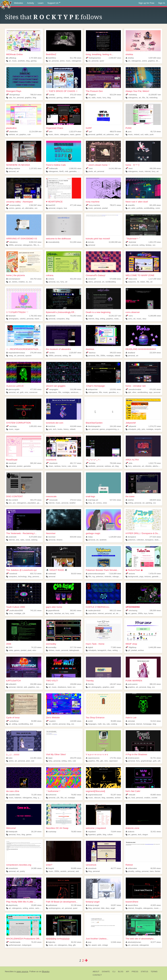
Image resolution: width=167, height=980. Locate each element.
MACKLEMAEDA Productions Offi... (24, 939)
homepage (147, 724)
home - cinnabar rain (136, 386)
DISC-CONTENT (15, 496)
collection (140, 540)
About (96, 972)
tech (55, 429)
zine (17, 540)
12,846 (116, 942)
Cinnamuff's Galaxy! (96, 275)
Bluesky (46, 971)
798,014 (36, 95)
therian (158, 871)
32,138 (76, 905)
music (14, 61)
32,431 (156, 832)
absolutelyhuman (133, 942)
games (78, 134)
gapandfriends (53, 610)
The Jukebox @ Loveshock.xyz (21, 570)
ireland (137, 134)
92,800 (36, 721)
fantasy (148, 245)
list (89, 945)
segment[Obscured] (95, 791)
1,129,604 (115, 537)
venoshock (91, 865)
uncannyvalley (13, 205)
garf (89, 132)
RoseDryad (12, 460)
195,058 (155, 610)
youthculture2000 (15, 610)
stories (15, 282)
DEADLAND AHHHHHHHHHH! (141, 349)
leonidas (91, 463)
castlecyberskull (93, 610)
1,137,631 (35, 168)
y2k (24, 613)
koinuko (90, 242)
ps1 (10, 503)
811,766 (76, 58)
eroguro (60, 208)
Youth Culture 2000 (16, 607)
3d (147, 98)
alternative (29, 208)
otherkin (148, 466)
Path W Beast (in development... (62, 902)
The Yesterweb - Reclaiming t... (21, 533)
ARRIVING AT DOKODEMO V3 (22, 239)
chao (109, 650)
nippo (49, 758)
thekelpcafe (12, 832)
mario (72, 134)
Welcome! (11, 828)
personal (55, 61)
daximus (91, 353)
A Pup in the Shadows (136, 754)
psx (14, 503)
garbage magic (93, 533)
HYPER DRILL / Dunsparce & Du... (143, 533)
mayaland (91, 832)
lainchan (58, 613)
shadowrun (62, 687)
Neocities (9, 971)
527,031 (115, 500)
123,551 (115, 389)
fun (14, 98)
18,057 (116, 905)
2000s (11, 245)
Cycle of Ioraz (13, 718)
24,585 (36, 868)
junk (50, 429)
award (94, 945)
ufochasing (132, 610)
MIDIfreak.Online (14, 54)
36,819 (76, 574)
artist (133, 208)
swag (11, 356)
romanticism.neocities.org (19, 865)
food (133, 798)
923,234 (115, 95)
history (66, 429)
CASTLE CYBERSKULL (98, 607)
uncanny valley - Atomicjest (19, 202)
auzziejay (11, 426)
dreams (60, 540)
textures (130, 574)
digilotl (89, 647)
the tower (130, 496)
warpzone (132, 282)
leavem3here (132, 902)
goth (22, 392)
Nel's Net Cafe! (133, 791)
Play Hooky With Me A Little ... (21, 902)
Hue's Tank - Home (95, 644)
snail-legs (90, 496)
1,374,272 (155, 426)
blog (28, 61)
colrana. (50, 275)
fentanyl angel (93, 902)
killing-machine (13, 168)
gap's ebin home (54, 607)
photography (14, 319)
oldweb (66, 98)
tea (104, 724)
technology (23, 576)
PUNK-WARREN (134, 681)
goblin (99, 834)
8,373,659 (35, 537)
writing (142, 245)
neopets (158, 429)
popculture (92, 613)
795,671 (115, 205)
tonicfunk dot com (55, 423)
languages (92, 724)
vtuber (143, 282)
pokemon (110, 134)
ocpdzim (51, 721)
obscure (97, 798)
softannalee (131, 868)
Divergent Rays (14, 91)
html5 (61, 171)
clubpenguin (27, 945)
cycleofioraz (12, 721)
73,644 (116, 832)
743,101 (36, 610)
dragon (145, 834)
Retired (129, 865)
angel (113, 908)
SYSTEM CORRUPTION (18, 423)
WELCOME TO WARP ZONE (140, 275)
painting (149, 503)
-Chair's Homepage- (96, 386)
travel (37, 319)
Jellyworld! (131, 423)
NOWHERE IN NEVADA (18, 165)
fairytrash (11, 316)
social (28, 540)
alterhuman (157, 466)
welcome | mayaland (96, 828)
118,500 (76, 721)
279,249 (36, 353)
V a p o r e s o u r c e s (97, 754)
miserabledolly (53, 242)
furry (104, 98)
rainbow (12, 134)
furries (151, 613)
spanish (28, 356)
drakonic (130, 832)
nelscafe (131, 795)
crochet (154, 798)
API (127, 972)
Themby (90, 681)
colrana (50, 279)
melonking (131, 95)
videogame (64, 134)
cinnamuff (91, 279)
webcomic (137, 466)
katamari (18, 798)
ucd (142, 134)
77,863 (116, 647)
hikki (103, 908)
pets (143, 429)
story (144, 319)
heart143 (51, 205)
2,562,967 (35, 205)
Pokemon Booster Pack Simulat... (102, 570)
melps (89, 537)
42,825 (156, 905)
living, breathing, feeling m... (99, 54)
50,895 (76, 868)
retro (34, 650)
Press (135, 972)
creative (22, 282)
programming (111, 429)
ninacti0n (130, 205)
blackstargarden (93, 426)
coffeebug (11, 58)
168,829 (155, 500)
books (60, 429)
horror (64, 466)
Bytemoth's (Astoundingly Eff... (61, 312)
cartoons (38, 908)
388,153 (155, 684)
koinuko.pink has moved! (98, 239)
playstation (32, 503)
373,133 (76, 95)
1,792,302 (35, 316)
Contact (97, 975)
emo (26, 392)
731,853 (76, 316)
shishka (129, 54)
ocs (36, 208)
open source (22, 971)
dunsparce (131, 537)
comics (12, 208)
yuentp (50, 95)
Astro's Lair (131, 718)
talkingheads (74, 650)
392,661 (76, 610)
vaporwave (53, 392)
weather (73, 503)
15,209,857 (155, 95)
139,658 (76, 684)
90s (143, 98)
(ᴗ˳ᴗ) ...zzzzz (13, 754)
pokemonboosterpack (95, 574)
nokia (11, 650)
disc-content (12, 500)
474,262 (155, 389)
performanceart (15, 945)
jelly (139, 429)
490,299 (155, 168)
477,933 (36, 389)
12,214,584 (36, 132)
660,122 (115, 610)
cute (29, 134)
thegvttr (50, 868)
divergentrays (13, 95)
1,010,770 (155, 463)
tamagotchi (102, 650)
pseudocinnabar (133, 389)
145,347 (115, 684)
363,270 (36, 500)
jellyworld (131, 426)
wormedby (51, 644)
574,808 (115, 279)
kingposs (91, 95)
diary (108, 908)
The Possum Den (94, 91)
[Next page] (86, 960)
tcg (94, 576)
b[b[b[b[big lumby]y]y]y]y (58, 939)
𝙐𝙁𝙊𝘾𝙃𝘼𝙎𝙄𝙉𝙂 (133, 607)
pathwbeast (52, 905)
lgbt (130, 392)
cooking (114, 724)
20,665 (36, 905)
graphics (151, 61)
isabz (9, 758)
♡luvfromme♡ (53, 791)
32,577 (156, 942)
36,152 (76, 942)
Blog (121, 972)
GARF (89, 128)
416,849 (76, 426)
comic (158, 208)
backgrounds (133, 576)
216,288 (76, 389)
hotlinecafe (52, 168)
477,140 (76, 205)
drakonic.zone (132, 828)
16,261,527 (115, 316)
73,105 (36, 795)
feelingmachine (93, 58)
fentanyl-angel (92, 905)
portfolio (140, 208)
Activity (30, 3)
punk (152, 134)
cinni (89, 168)
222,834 (155, 353)
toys (146, 613)
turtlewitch (11, 684)
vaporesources (93, 758)
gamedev (73, 171)
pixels (91, 171)
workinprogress (55, 908)
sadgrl (89, 316)
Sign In (162, 3)
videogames (76, 61)
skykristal (131, 242)
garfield (99, 134)
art (10, 61)
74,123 (36, 647)
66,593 (156, 868)
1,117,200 (155, 279)
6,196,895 (155, 316)
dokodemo (12, 242)
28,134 (36, 832)
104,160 (115, 426)
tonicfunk (51, 426)
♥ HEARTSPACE (54, 202)
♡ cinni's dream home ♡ (98, 165)
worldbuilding (149, 208)
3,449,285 (155, 647)
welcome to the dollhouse (58, 239)
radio (94, 98)
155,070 (76, 758)
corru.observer (133, 312)
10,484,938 (115, 242)
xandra (50, 353)
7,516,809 (115, 574)
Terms (154, 972)
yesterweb (11, 537)
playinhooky (12, 905)
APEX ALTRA (132, 460)
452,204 (76, 279)
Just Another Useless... (97, 939)
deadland (130, 353)
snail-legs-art (92, 500)
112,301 (36, 758)
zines (105, 503)
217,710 (76, 647)
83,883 (156, 795)
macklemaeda (13, 942)
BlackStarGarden (94, 423)
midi (66, 171)
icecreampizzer (13, 279)
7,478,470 (155, 574)
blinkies (159, 61)
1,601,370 (155, 242)
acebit (89, 721)
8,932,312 (35, 242)
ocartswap (51, 832)
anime (62, 61)
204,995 (36, 684)
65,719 (156, 132)
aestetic (63, 871)
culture (110, 834)
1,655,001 (35, 426)
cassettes (110, 798)
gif (129, 650)
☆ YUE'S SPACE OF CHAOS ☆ (62, 91)
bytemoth (51, 316)
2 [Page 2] (83, 960)
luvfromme (51, 795)
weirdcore (74, 392)
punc (129, 132)
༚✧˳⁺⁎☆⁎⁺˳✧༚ (93, 460)
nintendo (108, 576)
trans (152, 871)
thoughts (139, 908)
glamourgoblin (13, 389)
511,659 (76, 242)
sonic (72, 613)
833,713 (36, 574)
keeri (129, 168)
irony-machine (93, 205)
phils (129, 463)
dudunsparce (160, 540)
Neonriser (51, 533)
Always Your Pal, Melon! (137, 91)
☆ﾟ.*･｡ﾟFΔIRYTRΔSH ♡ (17, 312)
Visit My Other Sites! (56, 754)
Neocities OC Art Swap (57, 828)
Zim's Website (53, 718)
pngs (141, 576)
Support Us (54, 3)
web (25, 687)
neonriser (51, 537)
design (119, 613)
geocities (112, 392)
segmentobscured (94, 795)
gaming (34, 61)
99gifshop (131, 647)
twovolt (50, 684)
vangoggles (52, 389)
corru (129, 316)
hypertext (92, 834)
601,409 (155, 205)
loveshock (12, 574)
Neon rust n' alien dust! (137, 202)
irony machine (93, 202)
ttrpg (149, 687)
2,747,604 (35, 58)
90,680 (116, 721)
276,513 (76, 500)
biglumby (51, 942)
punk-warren (132, 684)
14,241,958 (115, 168)
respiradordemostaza (16, 353)
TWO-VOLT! (52, 681)
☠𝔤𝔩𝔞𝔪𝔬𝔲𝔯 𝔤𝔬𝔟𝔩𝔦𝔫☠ (15, 386)
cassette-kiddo (13, 795)
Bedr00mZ (51, 54)
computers (61, 319)
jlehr (49, 132)
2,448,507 (115, 58)
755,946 (115, 463)
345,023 (115, 353)
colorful (23, 319)
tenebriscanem (133, 758)
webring (34, 540)
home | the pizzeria (15, 275)
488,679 (115, 132)
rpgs (151, 392)
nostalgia (118, 319)
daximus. (90, 349)
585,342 (36, 463)
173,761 (115, 758)
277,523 (155, 537)
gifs (102, 761)
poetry (23, 871)
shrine (74, 466)
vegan (17, 429)
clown (51, 466)
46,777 (116, 868)
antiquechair (92, 389)
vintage (105, 945)
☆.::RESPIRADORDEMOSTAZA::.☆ (24, 349)
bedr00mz (51, 58)
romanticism (12, 868)
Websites (19, 3)
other (134, 392)
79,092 (76, 795)
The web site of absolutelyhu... (140, 939)
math (100, 724)
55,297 (116, 795)
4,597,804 (155, 58)
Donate (106, 972)
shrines (51, 650)
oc (27, 282)
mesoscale (51, 496)
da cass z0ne (13, 791)
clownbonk (51, 460)
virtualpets (132, 429)
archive (141, 650)
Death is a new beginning (98, 312)
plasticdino (11, 128)
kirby (50, 761)
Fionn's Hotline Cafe (56, 165)
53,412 (156, 721)
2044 (9, 644)
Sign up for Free (146, 3)
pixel (29, 650)
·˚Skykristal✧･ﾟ (133, 239)
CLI (114, 972)
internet (148, 171)
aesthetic (21, 61)
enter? (49, 865)
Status (144, 972)
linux (19, 834)
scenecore (33, 392)
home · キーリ (133, 165)
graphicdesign (146, 761)
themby (90, 684)
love (65, 208)
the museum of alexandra (58, 349)
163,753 (36, 279)
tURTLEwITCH (13, 681)
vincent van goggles (56, 386)
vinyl (117, 134)
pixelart (105, 208)
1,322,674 (75, 132)
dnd (31, 724)
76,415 (36, 942)
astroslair (130, 721)
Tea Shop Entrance (95, 718)
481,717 (76, 463)
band (69, 687)
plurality (131, 871)
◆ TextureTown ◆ (134, 570)
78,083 (76, 832)
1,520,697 (75, 353)
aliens (91, 282)
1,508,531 (75, 168)
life (70, 356)
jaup (89, 942)
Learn (41, 3)
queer (102, 61)
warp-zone (131, 279)
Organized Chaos (55, 128)
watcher (130, 500)
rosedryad (11, 463)
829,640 (76, 537)
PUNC (129, 128)
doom (57, 134)
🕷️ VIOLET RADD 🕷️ (57, 570)
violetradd (51, 574)
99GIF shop (131, 644)
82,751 (156, 758)
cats (10, 98)
